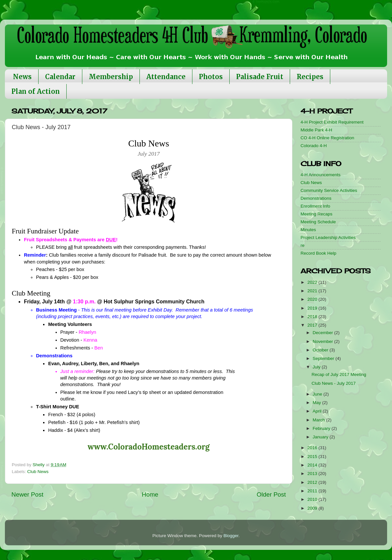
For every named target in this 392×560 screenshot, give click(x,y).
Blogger (231, 536)
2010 (313, 499)
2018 (313, 317)
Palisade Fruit (260, 77)
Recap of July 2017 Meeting (339, 374)
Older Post (271, 494)
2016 (313, 448)
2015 (313, 457)
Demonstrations (316, 198)
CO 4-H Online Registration (327, 138)
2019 (313, 308)
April (318, 411)
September (324, 358)
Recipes (310, 77)
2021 (313, 291)
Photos (211, 77)
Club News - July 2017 (334, 383)
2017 (313, 325)
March (319, 420)
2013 (313, 474)
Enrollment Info (315, 206)
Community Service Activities (329, 190)
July (317, 367)
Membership (111, 77)
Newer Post (27, 494)
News (22, 77)
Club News (38, 472)
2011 (313, 491)
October (321, 350)
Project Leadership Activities (328, 238)
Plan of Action (36, 91)
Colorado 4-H (314, 146)
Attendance (166, 77)
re (302, 245)
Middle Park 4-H (316, 130)
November (323, 341)
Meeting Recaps (317, 214)
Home (150, 494)
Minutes (308, 230)
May (317, 403)
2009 (313, 508)
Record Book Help (318, 253)
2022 (313, 282)
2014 (313, 465)
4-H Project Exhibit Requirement (332, 122)
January (321, 437)
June (318, 394)
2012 (313, 482)
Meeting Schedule (318, 222)
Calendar (60, 77)
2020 (313, 299)
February (322, 428)
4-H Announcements (320, 175)
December (323, 333)
